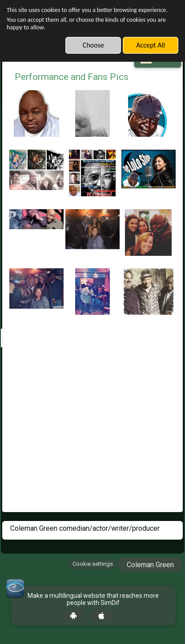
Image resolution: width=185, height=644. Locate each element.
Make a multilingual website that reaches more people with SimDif (93, 599)
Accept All (151, 45)
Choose (93, 45)
